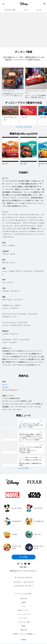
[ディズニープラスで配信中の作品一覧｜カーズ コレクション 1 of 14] (10, 111)
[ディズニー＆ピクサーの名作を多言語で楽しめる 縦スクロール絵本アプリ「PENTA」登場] (31, 450)
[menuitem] (3, 4)
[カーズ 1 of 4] (10, 149)
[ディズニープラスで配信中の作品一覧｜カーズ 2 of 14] (28, 111)
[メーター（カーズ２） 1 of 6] (13, 78)
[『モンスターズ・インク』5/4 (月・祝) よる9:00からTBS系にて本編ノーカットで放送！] (31, 425)
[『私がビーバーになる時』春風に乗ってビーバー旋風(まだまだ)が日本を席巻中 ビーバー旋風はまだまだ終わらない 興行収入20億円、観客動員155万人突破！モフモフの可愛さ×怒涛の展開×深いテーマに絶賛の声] (31, 463)
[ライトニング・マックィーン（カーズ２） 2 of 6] (36, 78)
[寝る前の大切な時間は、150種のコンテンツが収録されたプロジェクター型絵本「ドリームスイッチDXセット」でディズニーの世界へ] (31, 437)
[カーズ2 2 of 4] (28, 149)
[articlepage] (10, 427)
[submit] (44, 4)
